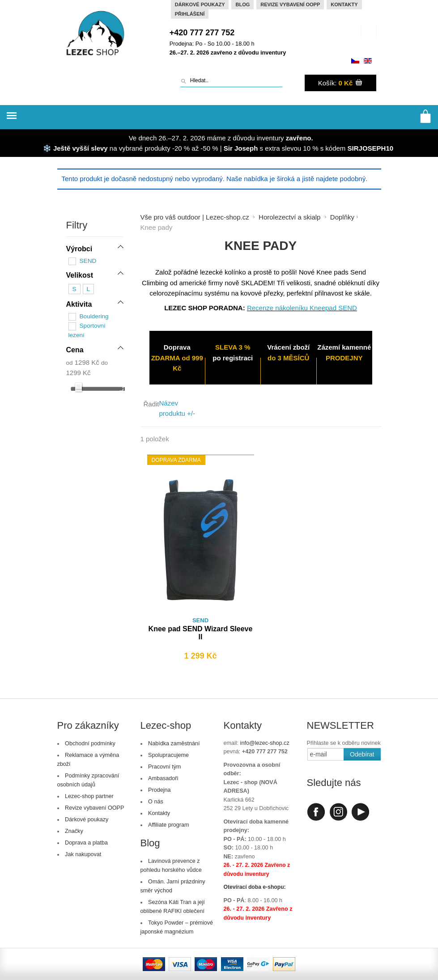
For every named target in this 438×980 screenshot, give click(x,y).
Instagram (338, 812)
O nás (156, 802)
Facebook (316, 812)
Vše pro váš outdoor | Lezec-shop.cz (195, 217)
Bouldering (94, 316)
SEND (88, 261)
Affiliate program (168, 825)
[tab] (94, 250)
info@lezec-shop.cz (265, 743)
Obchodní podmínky (90, 743)
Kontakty (344, 4)
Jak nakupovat (83, 854)
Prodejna (159, 790)
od (70, 362)
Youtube (361, 812)
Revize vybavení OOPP (290, 4)
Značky (74, 831)
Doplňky (342, 217)
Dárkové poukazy (200, 4)
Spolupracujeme (168, 755)
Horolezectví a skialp (289, 217)
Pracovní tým (164, 767)
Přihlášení (190, 14)
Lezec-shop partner (89, 796)
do (104, 362)
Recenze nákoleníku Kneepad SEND (302, 308)
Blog (242, 4)
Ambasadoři (163, 778)
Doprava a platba (86, 843)
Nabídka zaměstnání (174, 743)
